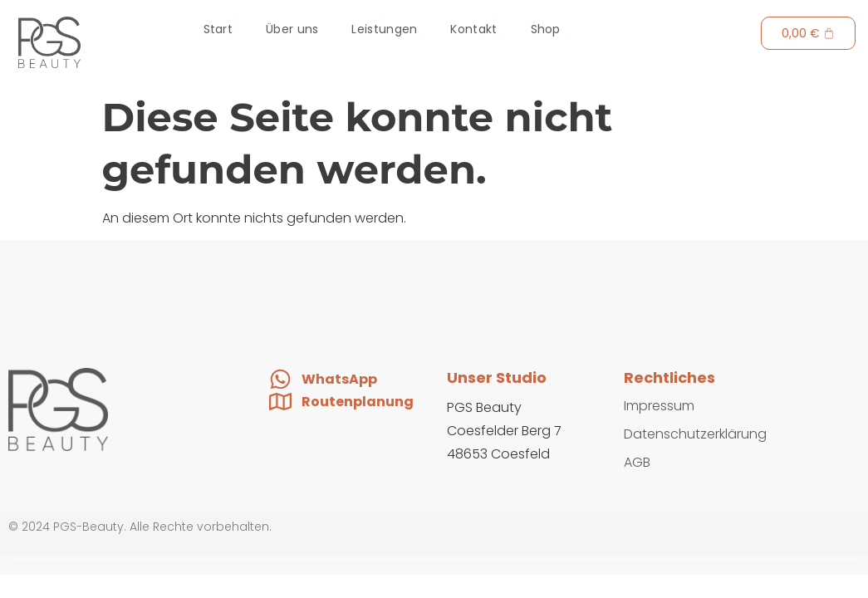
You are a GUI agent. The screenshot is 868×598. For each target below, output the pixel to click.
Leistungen (384, 29)
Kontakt (473, 29)
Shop (546, 29)
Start (218, 29)
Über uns (292, 29)
